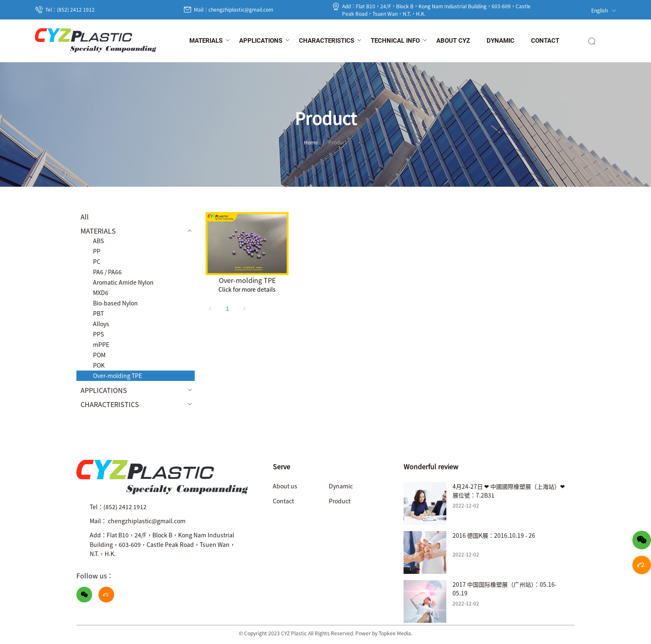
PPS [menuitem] (98, 334)
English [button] (604, 10)
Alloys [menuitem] (101, 324)
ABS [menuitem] (98, 241)
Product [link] (338, 142)
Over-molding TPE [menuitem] (117, 376)
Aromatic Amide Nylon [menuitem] (123, 282)
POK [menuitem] (99, 365)
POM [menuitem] (99, 355)
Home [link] (311, 142)
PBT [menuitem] (98, 313)
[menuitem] (206, 41)
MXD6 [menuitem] (101, 293)
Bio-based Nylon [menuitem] (115, 303)
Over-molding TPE (247, 280)
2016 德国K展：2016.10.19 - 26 (494, 535)
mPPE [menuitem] (101, 344)
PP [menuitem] (97, 251)
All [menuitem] (85, 217)
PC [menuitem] (97, 261)
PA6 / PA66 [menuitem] (107, 272)
